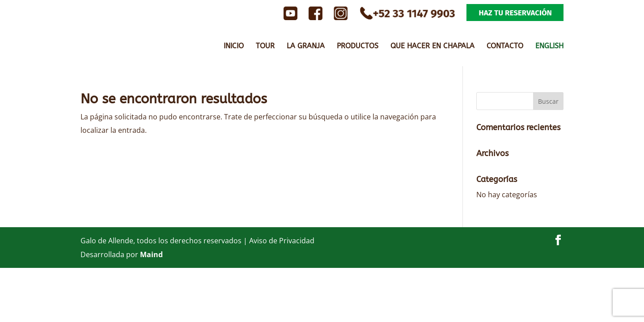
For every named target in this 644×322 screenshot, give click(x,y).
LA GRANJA (306, 47)
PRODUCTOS (358, 47)
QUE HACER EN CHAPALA (432, 47)
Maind (151, 254)
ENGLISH (549, 47)
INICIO (234, 47)
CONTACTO (505, 47)
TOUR (265, 47)
